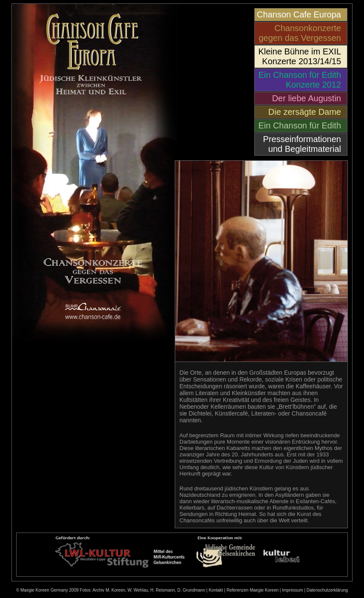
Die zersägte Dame (305, 112)
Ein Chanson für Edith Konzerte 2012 (300, 80)
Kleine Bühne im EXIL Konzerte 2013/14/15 (300, 56)
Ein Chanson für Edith (300, 125)
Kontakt (216, 590)
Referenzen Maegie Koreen (253, 590)
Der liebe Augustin (307, 98)
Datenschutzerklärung (327, 590)
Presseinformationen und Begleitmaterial (302, 144)
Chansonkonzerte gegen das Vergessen (300, 33)
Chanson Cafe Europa (299, 14)
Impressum (292, 590)
